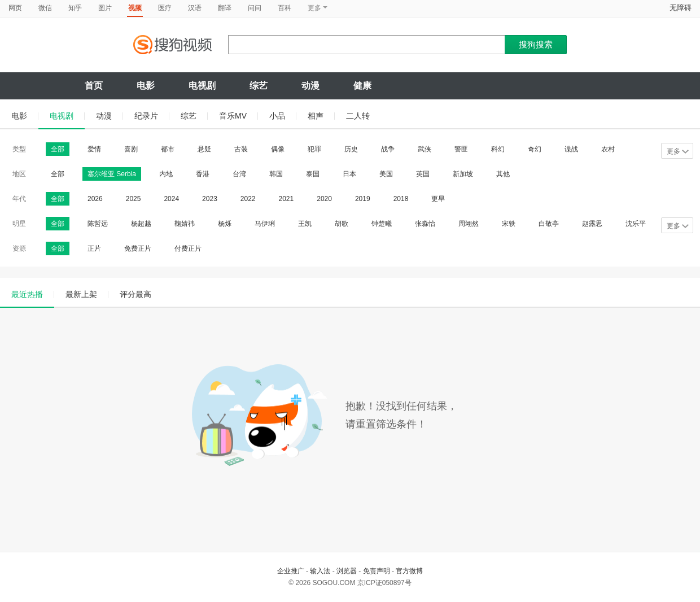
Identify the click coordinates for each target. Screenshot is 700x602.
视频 (135, 8)
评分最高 (135, 294)
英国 (423, 174)
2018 (401, 199)
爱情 (94, 149)
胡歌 (342, 224)
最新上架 (81, 294)
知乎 (75, 8)
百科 (285, 8)
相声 (316, 116)
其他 (503, 174)
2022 (248, 199)
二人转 (358, 116)
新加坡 (463, 174)
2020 (324, 199)
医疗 (165, 8)
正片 (94, 248)
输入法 (320, 571)
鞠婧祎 (185, 224)
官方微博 (409, 571)
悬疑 (204, 149)
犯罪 (314, 149)
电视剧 (202, 86)
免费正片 (138, 248)
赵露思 (592, 224)
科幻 (498, 149)
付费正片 (188, 248)
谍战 (571, 149)
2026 (95, 199)
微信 (45, 8)
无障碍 (681, 8)
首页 (94, 86)
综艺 (259, 86)
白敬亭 (549, 224)
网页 (15, 8)
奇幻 (535, 149)
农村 (608, 149)
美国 (386, 174)
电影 (146, 86)
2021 (286, 199)
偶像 (278, 149)
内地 (166, 174)
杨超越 (141, 224)
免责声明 (377, 571)
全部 (58, 149)
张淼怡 (425, 224)
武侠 (425, 149)
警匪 (461, 149)
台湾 (239, 174)
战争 (388, 149)
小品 (277, 116)
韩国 (276, 174)
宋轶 (509, 224)
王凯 (305, 224)
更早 (438, 199)
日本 (349, 174)
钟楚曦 (382, 224)
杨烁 (225, 224)
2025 (134, 199)
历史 (351, 149)
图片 (105, 8)
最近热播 (27, 294)
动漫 (310, 86)
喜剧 (131, 149)
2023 (210, 199)
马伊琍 (265, 224)
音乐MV (233, 116)
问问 (255, 8)
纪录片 (146, 116)
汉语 (195, 8)
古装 (241, 149)
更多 (678, 151)
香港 (203, 174)
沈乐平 (636, 224)
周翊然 (469, 224)
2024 (171, 199)
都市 (168, 149)
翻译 (225, 8)
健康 (362, 86)
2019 (363, 199)
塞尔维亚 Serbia (112, 174)
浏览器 (347, 571)
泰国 (313, 174)
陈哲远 (98, 224)
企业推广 (291, 571)
